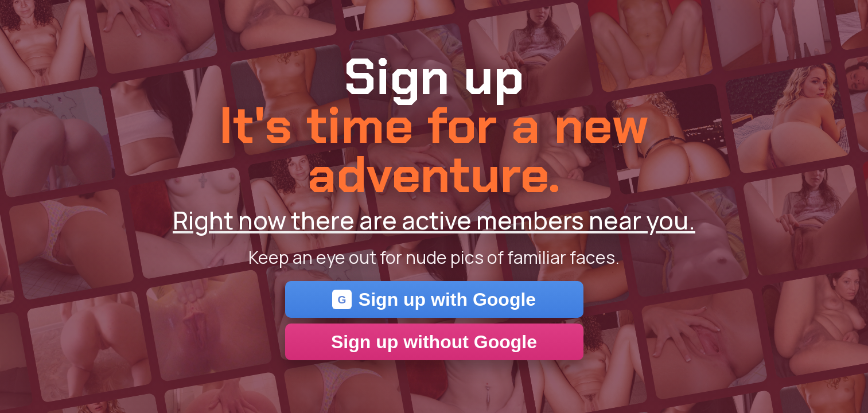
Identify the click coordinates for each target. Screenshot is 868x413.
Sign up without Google (434, 342)
